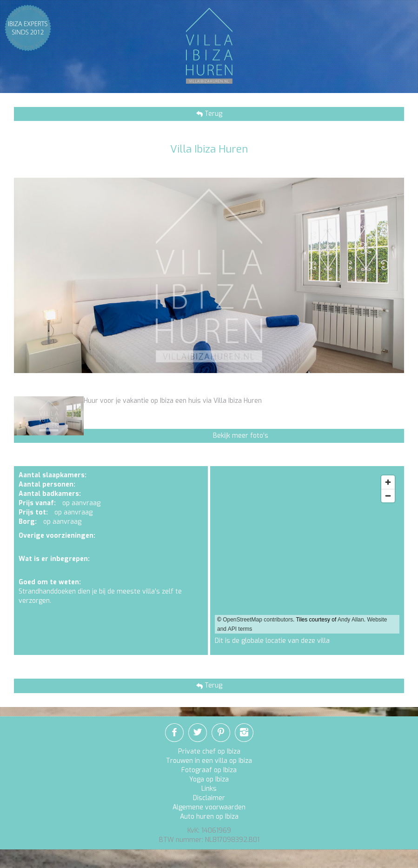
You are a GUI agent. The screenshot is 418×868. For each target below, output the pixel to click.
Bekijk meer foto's (241, 436)
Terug (212, 114)
